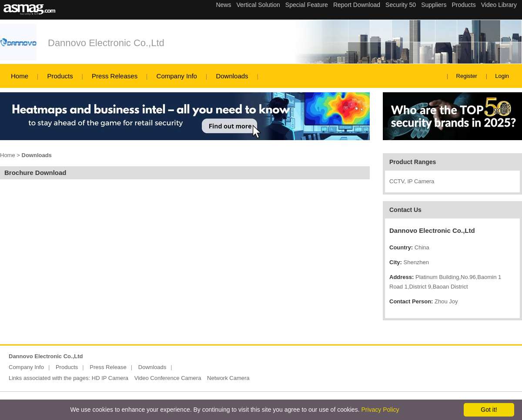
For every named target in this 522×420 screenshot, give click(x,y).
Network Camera (228, 378)
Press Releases (115, 76)
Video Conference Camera (168, 378)
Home (20, 76)
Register (467, 76)
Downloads (232, 76)
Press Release (108, 367)
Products (60, 76)
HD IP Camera (110, 378)
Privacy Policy (380, 410)
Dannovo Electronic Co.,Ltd (106, 43)
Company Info (177, 76)
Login (502, 76)
